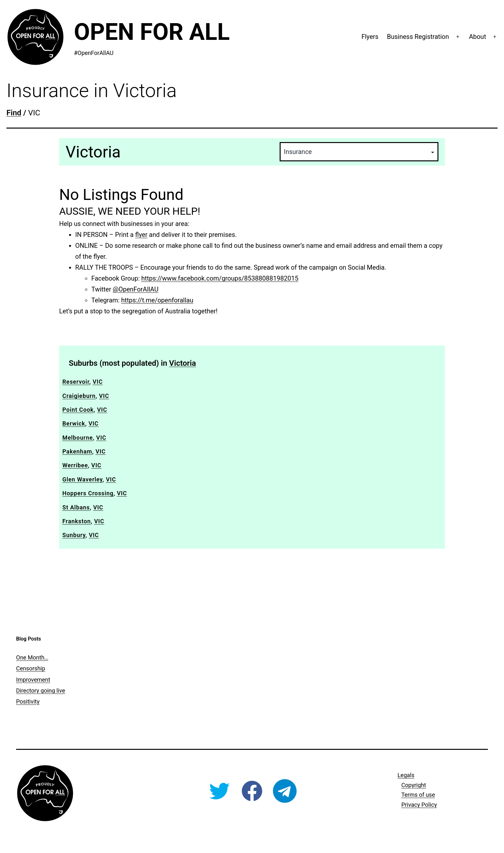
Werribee (75, 465)
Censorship (31, 668)
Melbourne (78, 438)
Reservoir (76, 382)
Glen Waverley (82, 479)
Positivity (28, 701)
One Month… (32, 657)
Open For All (152, 32)
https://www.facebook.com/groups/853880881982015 (220, 278)
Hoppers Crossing (88, 493)
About (477, 37)
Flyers (370, 37)
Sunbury (74, 535)
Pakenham (77, 451)
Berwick (74, 423)
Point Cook (78, 410)
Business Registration (418, 37)
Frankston (77, 521)
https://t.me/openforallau (157, 300)
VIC (98, 382)
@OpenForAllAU (136, 289)
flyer (141, 235)
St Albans (76, 507)
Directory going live (40, 691)
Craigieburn (79, 396)
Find (14, 113)
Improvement (33, 680)
